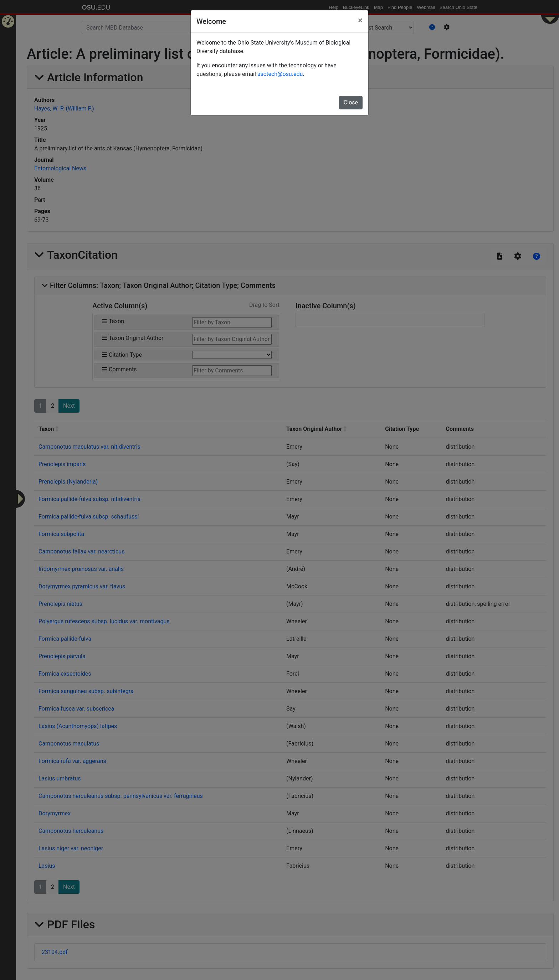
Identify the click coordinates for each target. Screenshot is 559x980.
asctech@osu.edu (280, 74)
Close (351, 102)
